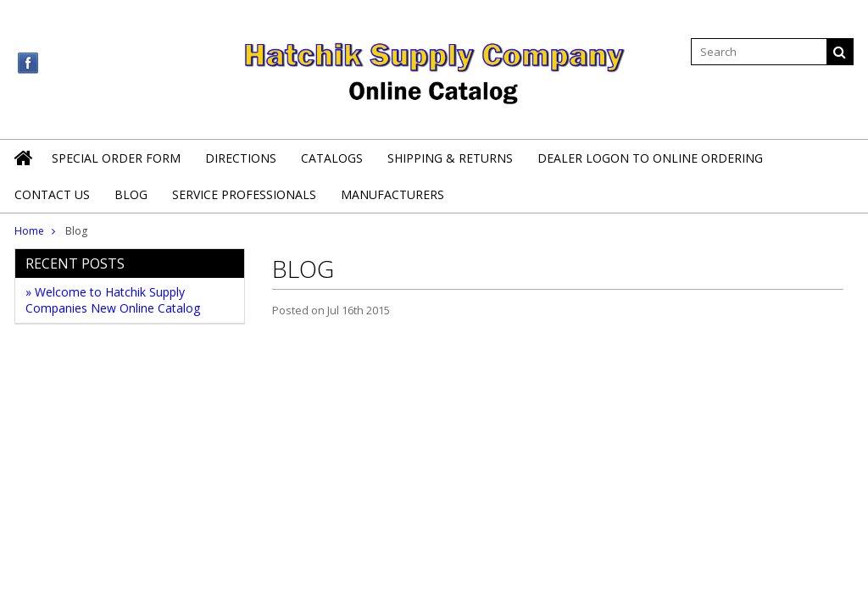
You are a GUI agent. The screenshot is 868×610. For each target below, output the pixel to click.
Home (29, 231)
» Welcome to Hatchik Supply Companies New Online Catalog (113, 300)
